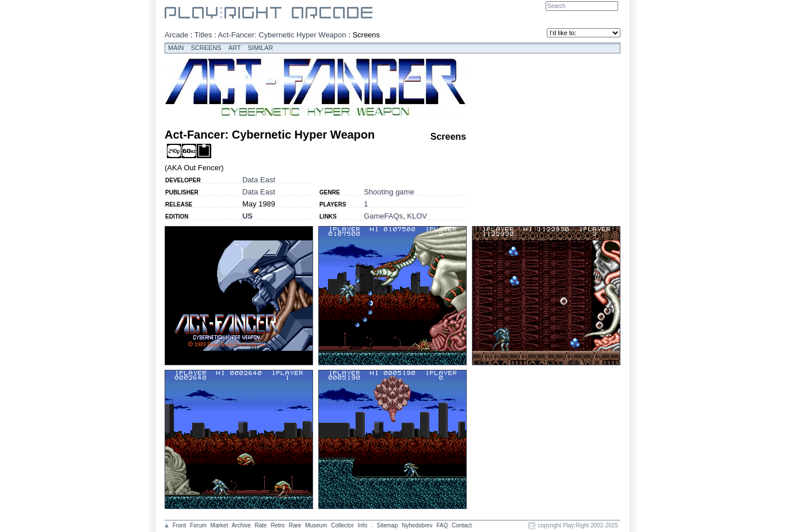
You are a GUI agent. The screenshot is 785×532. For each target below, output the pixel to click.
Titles (203, 35)
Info (363, 525)
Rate (261, 525)
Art (235, 48)
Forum (198, 525)
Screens (206, 48)
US (247, 216)
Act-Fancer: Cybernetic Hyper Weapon (282, 35)
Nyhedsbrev (417, 525)
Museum (316, 525)
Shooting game (389, 192)
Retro (277, 525)
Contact (462, 525)
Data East (259, 180)
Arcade (176, 35)
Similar (261, 48)
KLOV (417, 216)
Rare (295, 525)
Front (179, 525)
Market (220, 525)
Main (176, 48)
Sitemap (388, 525)
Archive (241, 525)
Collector (342, 525)
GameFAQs (383, 216)
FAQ (442, 525)
